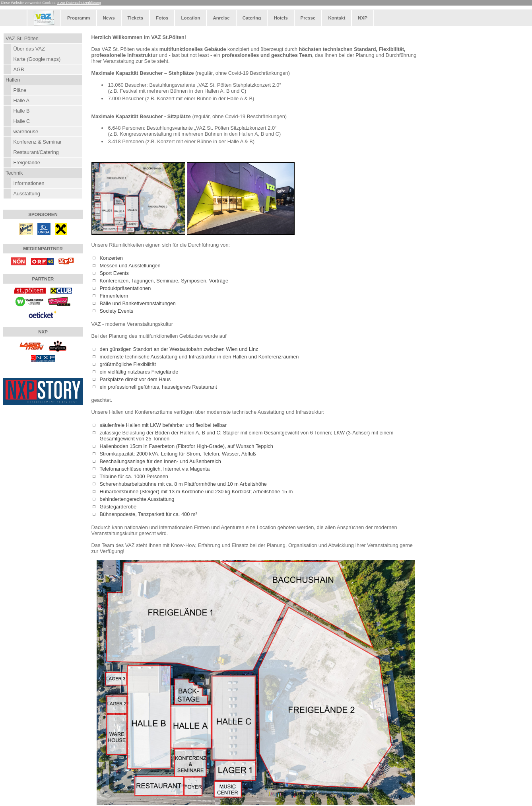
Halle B (21, 111)
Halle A (21, 100)
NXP (363, 18)
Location (190, 18)
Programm (79, 18)
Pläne (20, 90)
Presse (308, 18)
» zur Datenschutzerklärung (79, 3)
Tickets (135, 18)
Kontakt (337, 18)
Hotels (281, 18)
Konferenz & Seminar (37, 142)
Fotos (162, 18)
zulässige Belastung (122, 433)
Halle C (21, 121)
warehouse (26, 131)
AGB (18, 69)
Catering (252, 18)
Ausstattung (27, 194)
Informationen (29, 183)
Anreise (221, 18)
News (109, 18)
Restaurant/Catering (36, 152)
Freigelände (27, 163)
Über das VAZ (29, 49)
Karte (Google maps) (37, 59)
